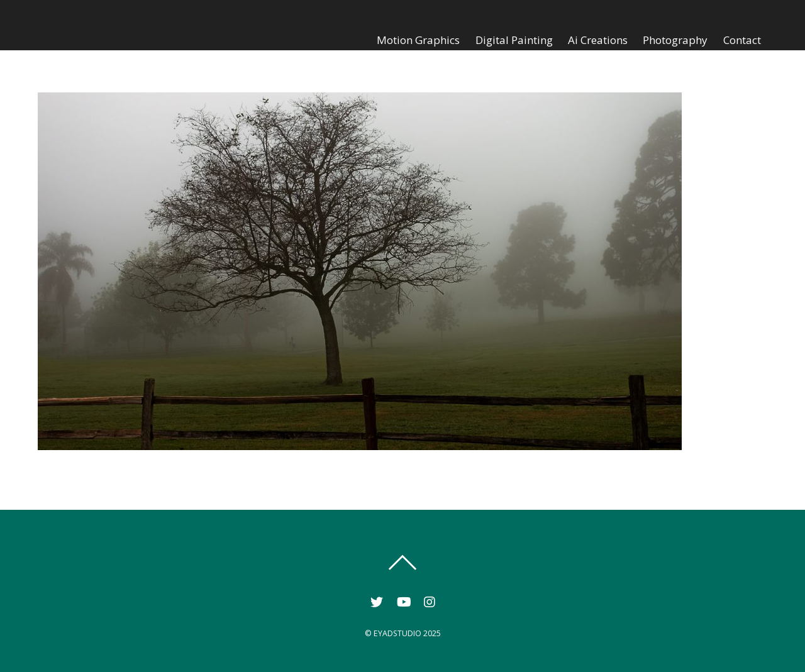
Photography (675, 40)
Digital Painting (514, 40)
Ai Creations (598, 40)
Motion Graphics (418, 40)
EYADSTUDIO (397, 633)
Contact (742, 40)
